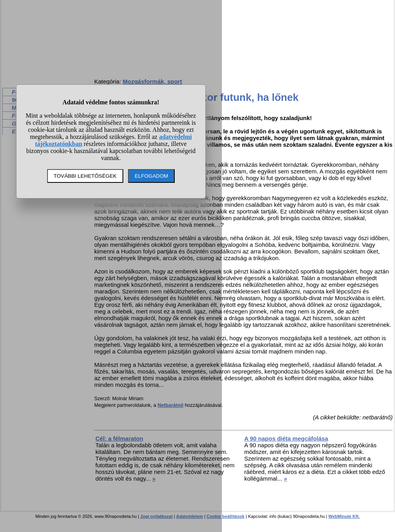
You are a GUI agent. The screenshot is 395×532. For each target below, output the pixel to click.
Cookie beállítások (226, 516)
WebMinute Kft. (344, 516)
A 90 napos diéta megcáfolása (286, 438)
